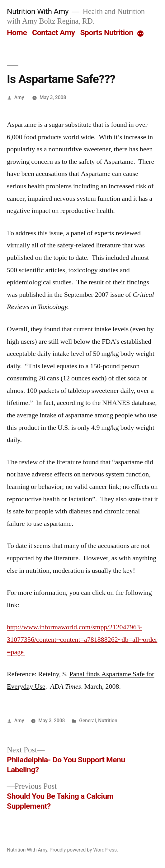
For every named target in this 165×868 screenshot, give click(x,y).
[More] (140, 34)
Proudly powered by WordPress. (84, 850)
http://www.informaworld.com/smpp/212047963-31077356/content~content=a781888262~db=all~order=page (82, 639)
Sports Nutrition (106, 32)
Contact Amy (54, 32)
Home (17, 32)
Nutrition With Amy (38, 11)
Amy (19, 97)
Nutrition (108, 721)
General (87, 721)
